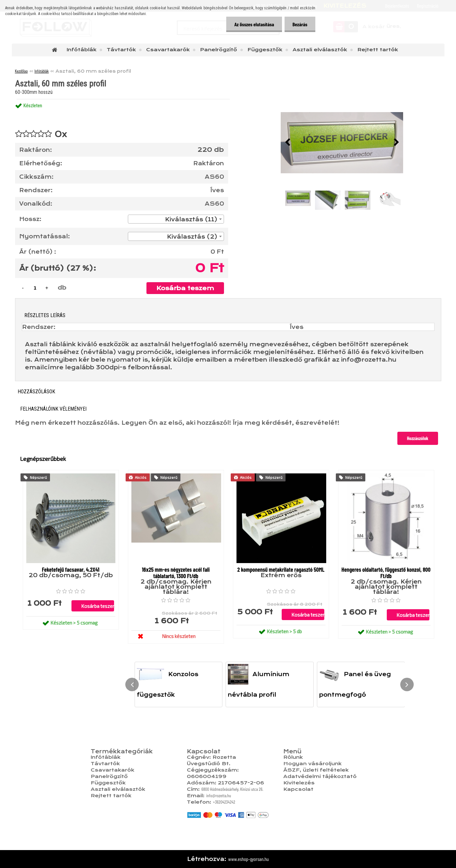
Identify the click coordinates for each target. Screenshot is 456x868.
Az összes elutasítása (254, 24)
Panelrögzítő (219, 50)
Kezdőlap (21, 71)
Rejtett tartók (378, 50)
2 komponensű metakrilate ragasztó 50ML (281, 569)
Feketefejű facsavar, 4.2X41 (71, 569)
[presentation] (287, 143)
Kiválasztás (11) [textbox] (191, 219)
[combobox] (176, 219)
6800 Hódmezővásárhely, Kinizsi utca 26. (232, 789)
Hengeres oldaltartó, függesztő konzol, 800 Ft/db (386, 573)
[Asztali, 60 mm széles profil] (342, 143)
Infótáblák (82, 50)
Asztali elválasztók (320, 50)
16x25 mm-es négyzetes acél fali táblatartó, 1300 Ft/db (176, 573)
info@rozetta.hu (218, 795)
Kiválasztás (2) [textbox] (192, 237)
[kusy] (35, 288)
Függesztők (265, 50)
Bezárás (300, 24)
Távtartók (121, 50)
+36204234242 (224, 802)
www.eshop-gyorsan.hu (249, 859)
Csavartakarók (168, 50)
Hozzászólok (418, 438)
